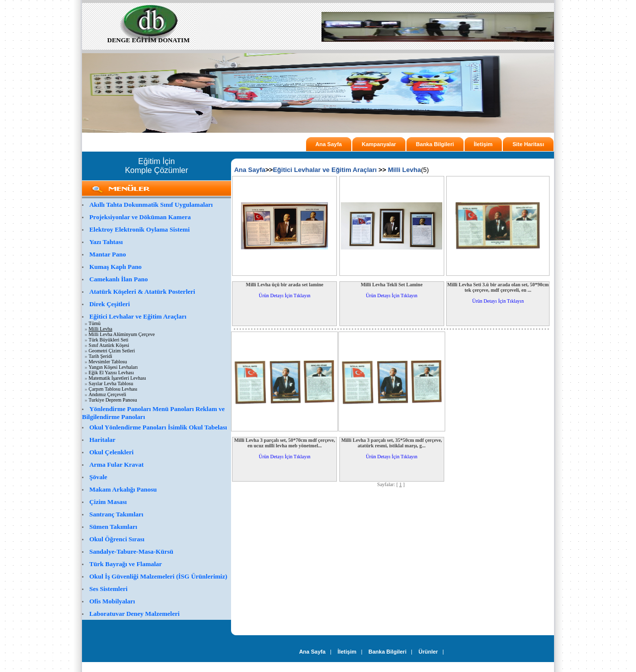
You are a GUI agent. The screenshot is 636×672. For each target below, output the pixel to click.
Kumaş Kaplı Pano (116, 267)
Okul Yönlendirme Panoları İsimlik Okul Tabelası (158, 427)
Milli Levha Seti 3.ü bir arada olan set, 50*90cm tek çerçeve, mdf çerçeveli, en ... (498, 287)
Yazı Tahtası (106, 242)
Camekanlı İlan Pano (119, 279)
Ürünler (428, 652)
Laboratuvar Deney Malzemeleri (135, 614)
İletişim (483, 144)
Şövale (98, 477)
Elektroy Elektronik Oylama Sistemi (140, 229)
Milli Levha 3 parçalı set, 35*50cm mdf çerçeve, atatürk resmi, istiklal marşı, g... (392, 443)
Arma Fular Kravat (117, 464)
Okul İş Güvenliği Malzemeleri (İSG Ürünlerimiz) (159, 576)
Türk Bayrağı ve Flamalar (126, 564)
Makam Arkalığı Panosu (123, 489)
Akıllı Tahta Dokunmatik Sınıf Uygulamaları (151, 205)
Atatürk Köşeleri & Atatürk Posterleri (142, 292)
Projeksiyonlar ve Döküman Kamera (140, 217)
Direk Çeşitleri (110, 304)
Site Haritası (528, 144)
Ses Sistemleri (109, 589)
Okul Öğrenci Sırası (117, 539)
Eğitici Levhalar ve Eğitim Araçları (138, 316)
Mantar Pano (108, 254)
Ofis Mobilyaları (112, 601)
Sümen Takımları (113, 527)
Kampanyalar (379, 144)
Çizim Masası (108, 502)
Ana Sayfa (329, 144)
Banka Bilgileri (435, 144)
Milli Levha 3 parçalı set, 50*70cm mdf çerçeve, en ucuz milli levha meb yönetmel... (284, 443)
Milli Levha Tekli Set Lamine (392, 285)
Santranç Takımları (117, 514)
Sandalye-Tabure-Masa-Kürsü (131, 551)
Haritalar (103, 440)
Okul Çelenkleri (112, 452)
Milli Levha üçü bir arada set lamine (285, 285)
